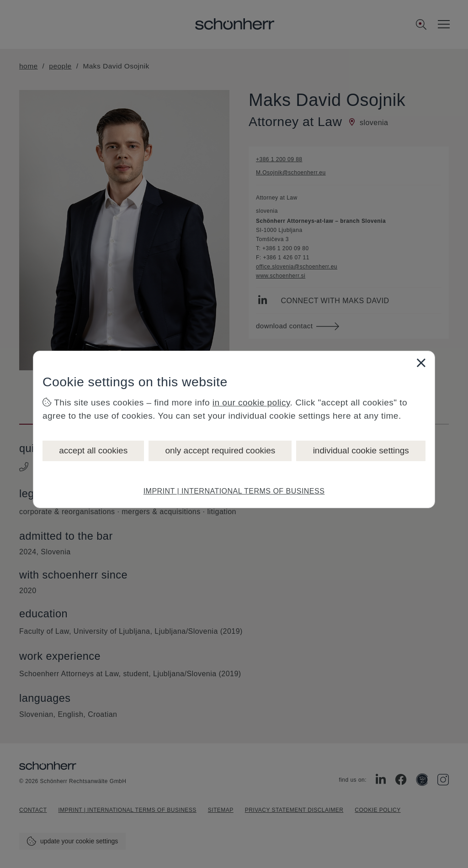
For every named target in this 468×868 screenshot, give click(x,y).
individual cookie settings (361, 450)
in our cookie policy (251, 402)
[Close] (421, 363)
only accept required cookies (220, 450)
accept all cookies (93, 450)
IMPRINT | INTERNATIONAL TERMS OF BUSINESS (234, 491)
